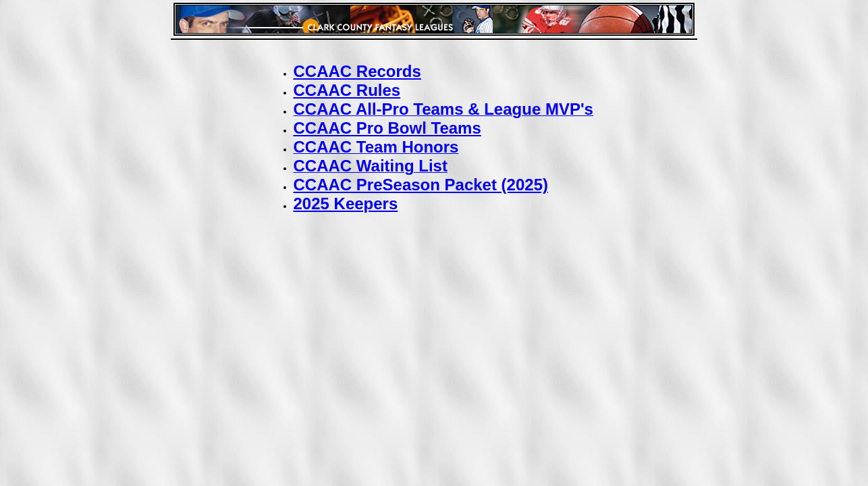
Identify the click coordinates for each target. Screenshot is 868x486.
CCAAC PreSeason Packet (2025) (421, 185)
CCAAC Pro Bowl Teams (387, 128)
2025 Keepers (346, 204)
